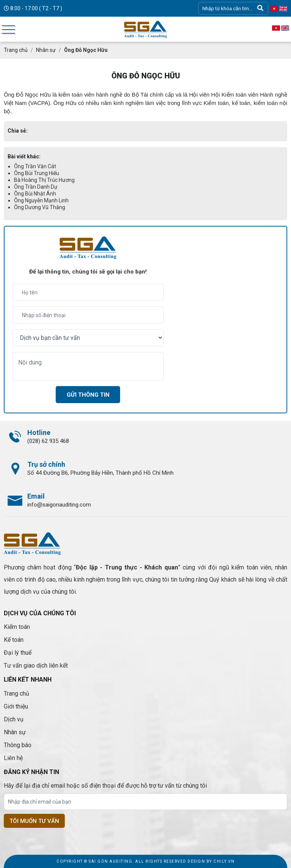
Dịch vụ (14, 719)
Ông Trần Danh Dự (36, 187)
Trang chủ (16, 694)
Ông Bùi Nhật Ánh (35, 194)
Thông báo (18, 745)
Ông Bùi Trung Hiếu (37, 173)
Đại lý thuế (18, 653)
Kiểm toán (17, 627)
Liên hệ (13, 758)
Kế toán (14, 640)
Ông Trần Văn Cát (35, 166)
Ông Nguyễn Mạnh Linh (41, 200)
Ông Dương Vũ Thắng (40, 207)
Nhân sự (15, 732)
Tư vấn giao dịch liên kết (36, 665)
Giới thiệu (16, 706)
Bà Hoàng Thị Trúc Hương (44, 180)
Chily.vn (224, 861)
